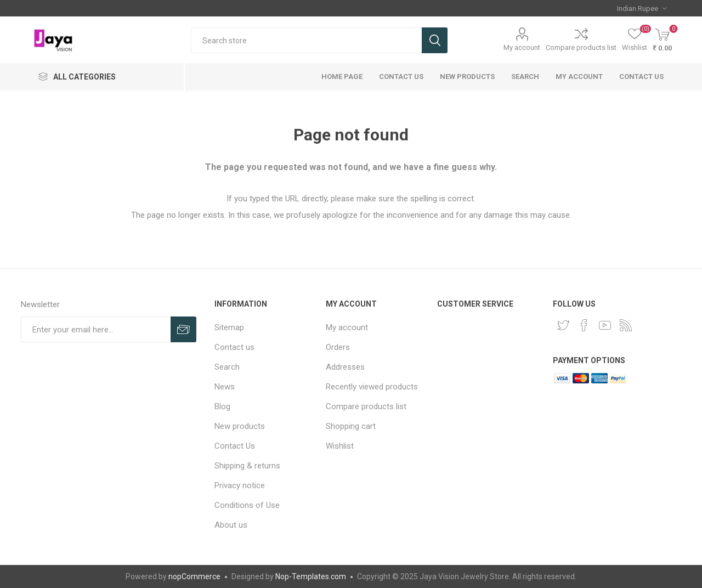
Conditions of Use (247, 505)
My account (522, 47)
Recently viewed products (372, 387)
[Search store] (306, 40)
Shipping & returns (247, 466)
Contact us (641, 77)
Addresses (345, 367)
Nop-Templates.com (311, 576)
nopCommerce (194, 576)
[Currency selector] (642, 8)
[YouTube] (605, 325)
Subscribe (183, 329)
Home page (342, 77)
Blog (222, 406)
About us (231, 525)
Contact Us (401, 77)
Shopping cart (351, 426)
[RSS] (626, 325)
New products (467, 77)
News (225, 387)
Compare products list (581, 47)
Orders (338, 347)
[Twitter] (563, 325)
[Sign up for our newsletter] (96, 329)
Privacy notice (240, 485)
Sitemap (229, 327)
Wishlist (340, 446)
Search (435, 40)
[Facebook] (584, 325)
